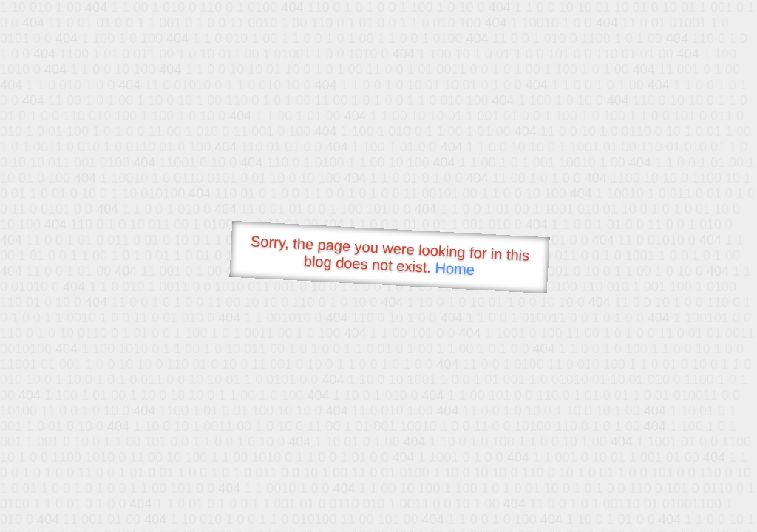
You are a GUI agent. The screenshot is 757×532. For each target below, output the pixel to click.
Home (455, 269)
